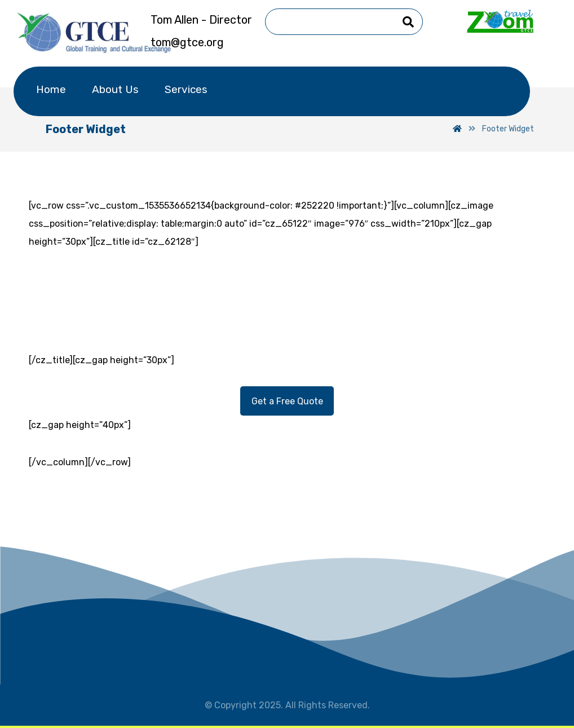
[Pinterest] (343, 442)
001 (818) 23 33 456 (310, 280)
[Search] (408, 22)
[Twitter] (259, 442)
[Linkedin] (287, 442)
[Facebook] (231, 442)
